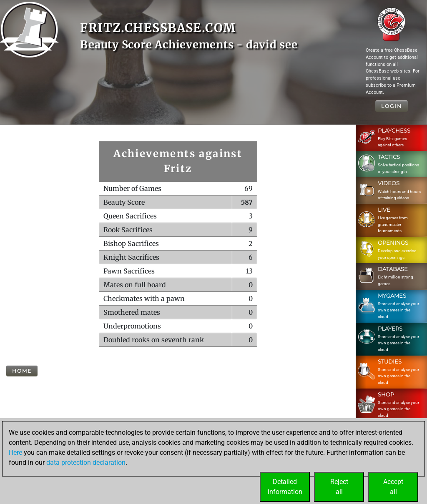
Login (392, 106)
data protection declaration (86, 463)
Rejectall (339, 487)
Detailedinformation (285, 487)
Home (22, 371)
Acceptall (393, 487)
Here (15, 453)
